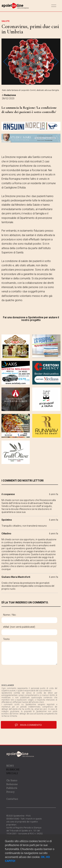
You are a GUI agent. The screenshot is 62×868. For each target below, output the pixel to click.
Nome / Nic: (10, 615)
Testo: (7, 639)
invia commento (29, 725)
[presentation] (27, 674)
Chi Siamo (12, 780)
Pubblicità (12, 788)
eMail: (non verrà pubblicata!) (19, 627)
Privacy (10, 792)
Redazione (12, 784)
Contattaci (12, 799)
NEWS (10, 766)
